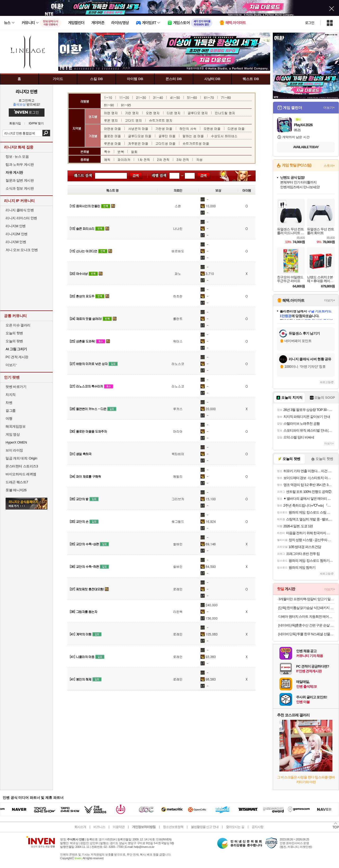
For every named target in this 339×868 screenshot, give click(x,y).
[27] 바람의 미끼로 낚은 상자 (88, 364)
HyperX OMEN (16, 442)
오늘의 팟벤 (14, 341)
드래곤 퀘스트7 (17, 482)
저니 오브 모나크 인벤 (22, 250)
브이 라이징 (14, 450)
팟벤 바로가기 (16, 387)
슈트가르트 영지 (161, 120)
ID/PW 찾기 (36, 123)
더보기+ (329, 108)
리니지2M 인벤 (17, 234)
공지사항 (257, 827)
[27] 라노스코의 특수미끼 (86, 386)
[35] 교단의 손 (79, 521)
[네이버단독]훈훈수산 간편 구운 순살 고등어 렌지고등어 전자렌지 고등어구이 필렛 (307, 625)
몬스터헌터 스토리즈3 (22, 466)
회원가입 (15, 123)
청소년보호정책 (173, 827)
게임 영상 (13, 434)
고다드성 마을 (166, 143)
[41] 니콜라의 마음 (82, 657)
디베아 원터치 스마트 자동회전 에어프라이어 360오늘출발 (307, 617)
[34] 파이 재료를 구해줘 (85, 476)
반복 (121, 152)
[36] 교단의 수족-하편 (84, 566)
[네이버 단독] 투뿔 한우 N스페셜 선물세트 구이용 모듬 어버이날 (307, 634)
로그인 (310, 23)
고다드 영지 (133, 120)
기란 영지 (132, 113)
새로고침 (325, 382)
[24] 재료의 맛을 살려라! (86, 319)
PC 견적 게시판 (17, 357)
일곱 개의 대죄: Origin (21, 458)
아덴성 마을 (113, 128)
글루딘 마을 (167, 136)
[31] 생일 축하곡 (80, 454)
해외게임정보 (15, 426)
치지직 (11, 395)
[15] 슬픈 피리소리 (82, 228)
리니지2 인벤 (26, 91)
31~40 (158, 97)
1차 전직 (144, 159)
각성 (199, 159)
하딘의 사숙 (188, 128)
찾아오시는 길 (235, 827)
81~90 (109, 105)
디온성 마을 (236, 128)
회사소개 (80, 827)
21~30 (141, 97)
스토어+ (329, 166)
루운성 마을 (113, 143)
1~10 (108, 97)
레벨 (156, 176)
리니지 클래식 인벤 (20, 210)
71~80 (226, 97)
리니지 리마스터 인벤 (21, 218)
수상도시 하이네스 (224, 136)
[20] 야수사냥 (79, 273)
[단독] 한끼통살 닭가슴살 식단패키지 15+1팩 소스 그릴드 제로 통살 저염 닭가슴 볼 (307, 608)
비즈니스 (99, 827)
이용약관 (119, 827)
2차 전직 (163, 159)
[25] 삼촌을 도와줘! (82, 341)
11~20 (124, 97)
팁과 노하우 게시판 (20, 165)
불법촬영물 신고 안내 (205, 827)
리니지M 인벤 (16, 226)
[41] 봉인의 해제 (80, 679)
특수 (107, 152)
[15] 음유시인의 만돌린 (85, 206)
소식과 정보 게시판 (20, 188)
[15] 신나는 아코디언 (83, 251)
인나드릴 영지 (225, 113)
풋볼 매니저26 (16, 490)
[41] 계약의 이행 (80, 634)
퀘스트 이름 (82, 176)
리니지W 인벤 (16, 242)
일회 (134, 152)
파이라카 (124, 159)
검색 (46, 133)
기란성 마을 (164, 128)
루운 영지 (111, 120)
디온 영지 (174, 113)
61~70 (209, 97)
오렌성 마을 (212, 128)
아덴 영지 (111, 113)
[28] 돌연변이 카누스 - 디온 (88, 409)
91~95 (126, 105)
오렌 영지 (153, 113)
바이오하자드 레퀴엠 (21, 474)
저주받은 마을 (138, 143)
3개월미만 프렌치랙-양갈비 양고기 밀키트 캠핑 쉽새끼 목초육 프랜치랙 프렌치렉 (307, 599)
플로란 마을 (113, 136)
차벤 (9, 403)
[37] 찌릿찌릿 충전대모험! (87, 589)
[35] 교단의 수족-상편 (84, 544)
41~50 (175, 97)
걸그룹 (11, 411)
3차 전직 (183, 159)
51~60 (192, 97)
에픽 (107, 159)
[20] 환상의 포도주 (82, 296)
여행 (9, 418)
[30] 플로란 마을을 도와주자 (88, 431)
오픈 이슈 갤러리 (18, 325)
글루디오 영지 (198, 113)
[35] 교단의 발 (79, 499)
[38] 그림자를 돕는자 (83, 611)
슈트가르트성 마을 (196, 143)
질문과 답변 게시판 (20, 180)
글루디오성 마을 (140, 136)
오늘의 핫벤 (14, 333)
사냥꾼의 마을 (138, 128)
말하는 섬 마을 (193, 136)
